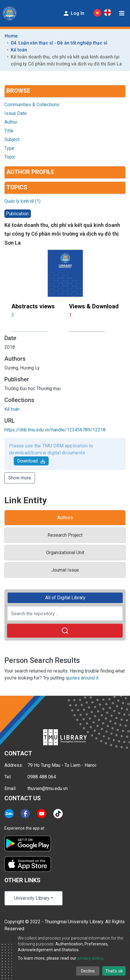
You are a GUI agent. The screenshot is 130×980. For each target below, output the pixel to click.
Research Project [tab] (65, 535)
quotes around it (82, 678)
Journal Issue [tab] (65, 570)
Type (9, 148)
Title (9, 131)
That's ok (114, 971)
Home (11, 36)
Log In (73, 13)
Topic (10, 157)
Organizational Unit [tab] (65, 553)
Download (31, 461)
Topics (17, 187)
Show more (20, 478)
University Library (32, 898)
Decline (88, 971)
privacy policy (90, 958)
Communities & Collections (32, 105)
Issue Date (16, 113)
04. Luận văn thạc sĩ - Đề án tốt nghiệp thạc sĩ (59, 43)
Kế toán (19, 50)
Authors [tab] (65, 518)
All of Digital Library (65, 598)
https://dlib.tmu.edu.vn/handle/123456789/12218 (55, 430)
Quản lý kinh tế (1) (22, 201)
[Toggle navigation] (122, 13)
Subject (12, 139)
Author (11, 122)
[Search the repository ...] (65, 613)
